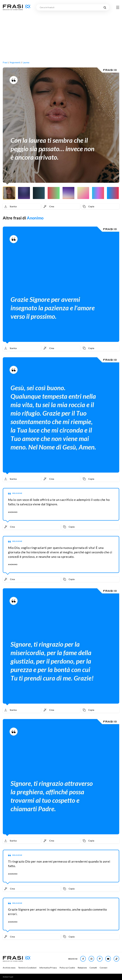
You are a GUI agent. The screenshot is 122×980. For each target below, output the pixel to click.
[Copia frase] (100, 206)
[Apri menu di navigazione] (118, 7)
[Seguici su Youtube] (108, 959)
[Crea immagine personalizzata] (61, 206)
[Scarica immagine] (22, 206)
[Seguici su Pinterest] (100, 959)
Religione (17, 493)
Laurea (26, 62)
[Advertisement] (61, 31)
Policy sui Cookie (67, 968)
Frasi (5, 62)
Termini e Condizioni (27, 968)
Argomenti (15, 62)
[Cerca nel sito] (105, 7)
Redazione (82, 968)
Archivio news (9, 968)
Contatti (93, 968)
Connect (103, 968)
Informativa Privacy (48, 968)
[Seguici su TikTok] (116, 959)
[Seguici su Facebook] (83, 959)
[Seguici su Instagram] (91, 959)
